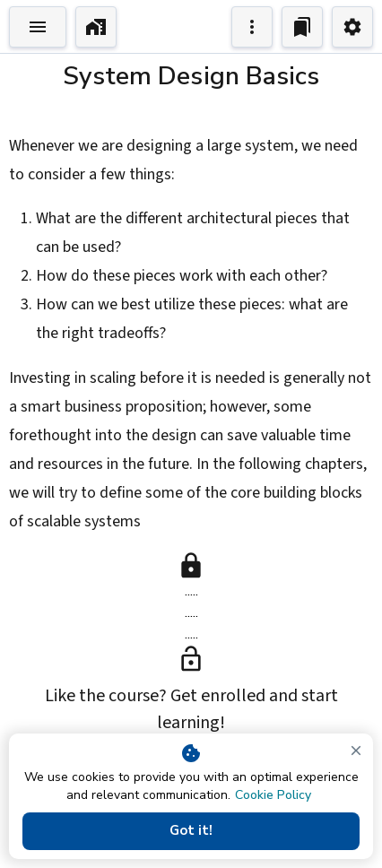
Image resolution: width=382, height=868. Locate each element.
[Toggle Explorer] (38, 27)
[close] (356, 751)
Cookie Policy (273, 795)
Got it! (191, 831)
